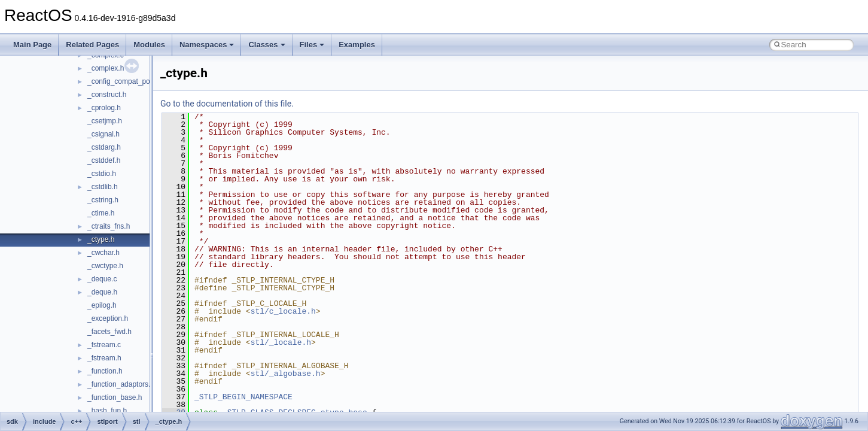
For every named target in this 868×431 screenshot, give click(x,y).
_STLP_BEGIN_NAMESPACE (243, 397)
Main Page (32, 45)
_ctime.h (101, 213)
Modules (149, 45)
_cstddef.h (104, 160)
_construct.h (107, 95)
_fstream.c (104, 345)
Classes (267, 45)
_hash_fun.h (107, 411)
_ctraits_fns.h (109, 226)
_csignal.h (103, 134)
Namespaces (207, 45)
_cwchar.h (103, 253)
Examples (357, 45)
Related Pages (92, 45)
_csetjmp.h (105, 121)
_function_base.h (115, 397)
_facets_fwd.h (109, 332)
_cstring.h (103, 200)
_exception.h (108, 318)
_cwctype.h (105, 266)
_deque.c (102, 279)
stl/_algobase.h (286, 374)
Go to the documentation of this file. (227, 104)
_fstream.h (104, 358)
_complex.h (106, 68)
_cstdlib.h (103, 187)
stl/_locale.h (281, 342)
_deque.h (102, 292)
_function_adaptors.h (121, 384)
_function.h (105, 371)
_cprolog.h (104, 108)
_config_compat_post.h (124, 81)
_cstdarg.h (104, 147)
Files (312, 45)
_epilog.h (102, 305)
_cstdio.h (102, 174)
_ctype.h (101, 239)
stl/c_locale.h (283, 311)
